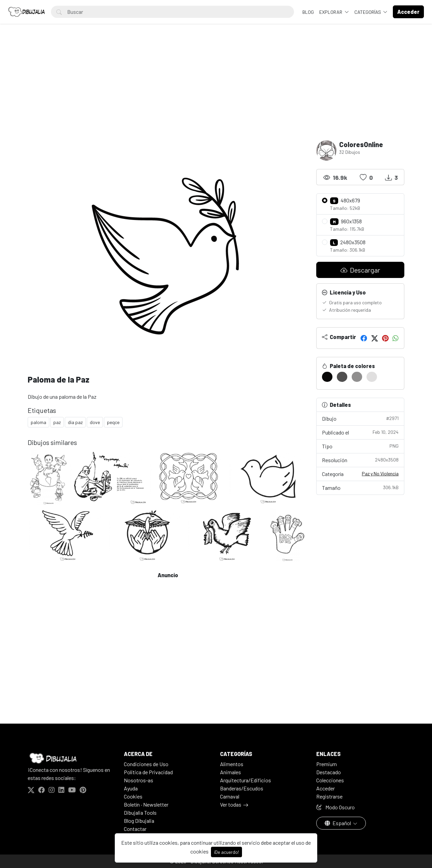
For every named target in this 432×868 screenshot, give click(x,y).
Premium (327, 764)
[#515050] (342, 377)
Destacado (329, 772)
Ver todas (231, 804)
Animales (231, 772)
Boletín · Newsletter (146, 804)
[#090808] (327, 377)
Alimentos (232, 764)
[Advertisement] (216, 90)
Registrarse (329, 796)
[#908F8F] (357, 377)
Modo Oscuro (335, 807)
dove (95, 422)
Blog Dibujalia (139, 821)
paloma (38, 422)
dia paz (75, 422)
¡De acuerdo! (226, 852)
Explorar (331, 12)
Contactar (135, 829)
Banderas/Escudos (242, 788)
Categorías (368, 12)
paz (57, 422)
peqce (113, 422)
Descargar (360, 270)
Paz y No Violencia (380, 473)
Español (338, 823)
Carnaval (230, 796)
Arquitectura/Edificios (246, 780)
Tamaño (360, 487)
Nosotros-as (139, 780)
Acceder (326, 788)
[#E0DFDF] (372, 377)
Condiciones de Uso (146, 764)
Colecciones (330, 780)
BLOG (308, 12)
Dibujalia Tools (140, 813)
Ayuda (131, 788)
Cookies (133, 796)
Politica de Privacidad (148, 772)
